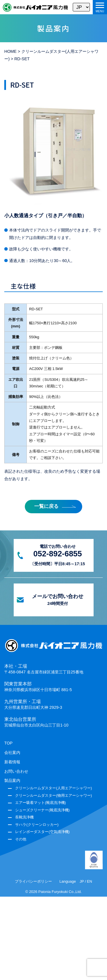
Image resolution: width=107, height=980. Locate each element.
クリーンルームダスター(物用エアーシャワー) (53, 795)
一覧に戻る (46, 506)
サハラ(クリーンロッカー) (37, 825)
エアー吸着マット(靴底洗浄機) (41, 803)
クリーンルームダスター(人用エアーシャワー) (53, 788)
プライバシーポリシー (33, 881)
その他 (21, 839)
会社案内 (12, 752)
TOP (8, 743)
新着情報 (12, 762)
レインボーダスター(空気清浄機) (42, 832)
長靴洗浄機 (24, 817)
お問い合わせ (16, 771)
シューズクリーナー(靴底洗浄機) (42, 810)
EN (90, 881)
